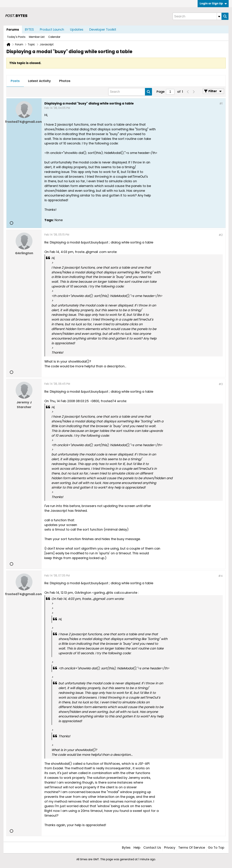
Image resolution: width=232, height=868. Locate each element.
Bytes (126, 848)
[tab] (15, 81)
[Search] (197, 16)
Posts (15, 81)
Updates (77, 29)
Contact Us (152, 848)
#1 (221, 104)
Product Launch (52, 29)
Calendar (54, 37)
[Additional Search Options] (219, 16)
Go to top (216, 848)
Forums (13, 29)
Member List (37, 37)
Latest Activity (39, 81)
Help (137, 848)
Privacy (170, 848)
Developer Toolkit (103, 29)
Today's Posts (16, 37)
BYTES (29, 29)
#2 (221, 235)
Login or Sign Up (213, 3)
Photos (65, 81)
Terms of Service (192, 848)
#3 (221, 384)
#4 (221, 576)
